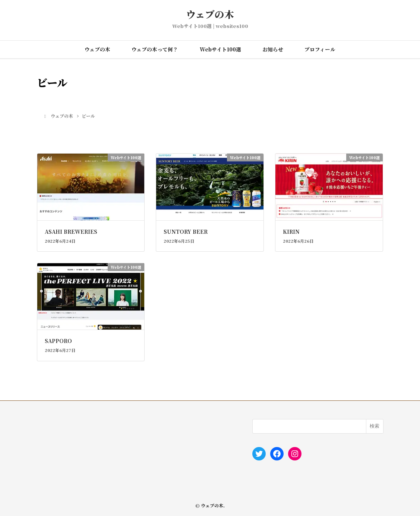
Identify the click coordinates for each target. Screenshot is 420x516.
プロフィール (320, 49)
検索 (375, 426)
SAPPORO (58, 341)
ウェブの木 (210, 14)
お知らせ (273, 49)
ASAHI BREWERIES (71, 232)
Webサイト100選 (220, 49)
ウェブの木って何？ (155, 49)
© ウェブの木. (210, 505)
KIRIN (291, 232)
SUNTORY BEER (186, 232)
